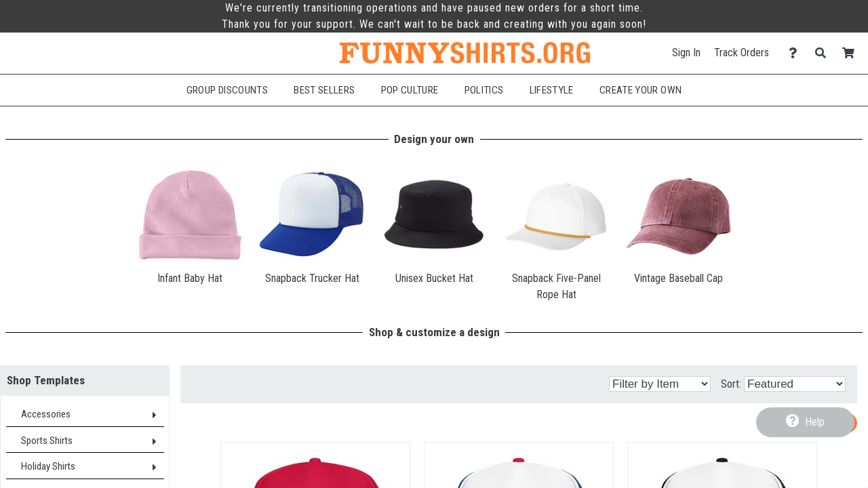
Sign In (686, 53)
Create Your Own (640, 90)
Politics (484, 90)
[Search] (824, 53)
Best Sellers (324, 90)
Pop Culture (410, 90)
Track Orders (742, 53)
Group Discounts (227, 90)
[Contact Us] (796, 53)
